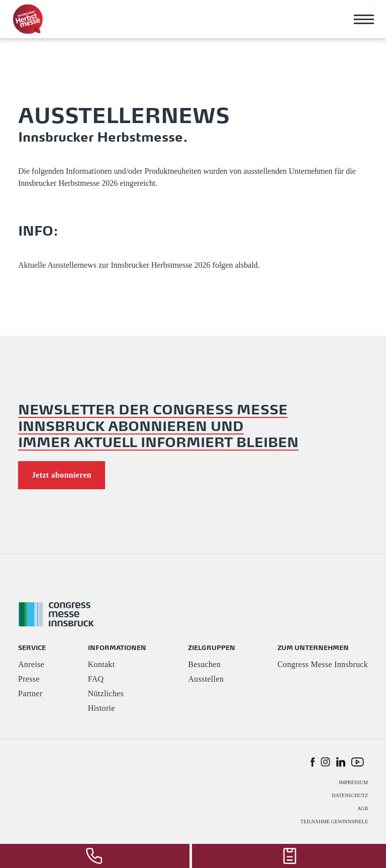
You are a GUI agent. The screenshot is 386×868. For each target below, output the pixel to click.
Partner (30, 693)
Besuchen (204, 664)
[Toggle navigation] (364, 19)
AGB (363, 808)
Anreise (31, 664)
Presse (29, 679)
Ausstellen (206, 679)
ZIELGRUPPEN (212, 647)
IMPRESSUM (353, 782)
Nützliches (106, 693)
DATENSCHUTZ (350, 795)
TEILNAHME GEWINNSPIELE (334, 822)
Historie (102, 708)
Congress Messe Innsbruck (323, 664)
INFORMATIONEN (117, 647)
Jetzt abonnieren (62, 475)
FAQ (96, 679)
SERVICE (32, 647)
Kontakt (102, 664)
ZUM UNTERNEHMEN (313, 647)
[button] (313, 762)
